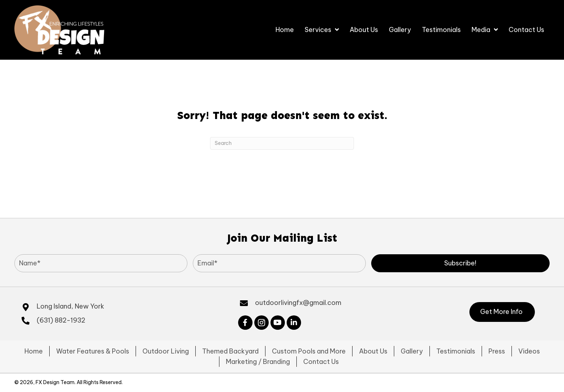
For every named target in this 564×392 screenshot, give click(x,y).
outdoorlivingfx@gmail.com (298, 303)
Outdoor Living (166, 351)
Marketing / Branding (258, 362)
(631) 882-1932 (61, 320)
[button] (460, 263)
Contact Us (321, 362)
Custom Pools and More (309, 351)
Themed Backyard (230, 351)
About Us (373, 351)
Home (34, 351)
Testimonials (456, 351)
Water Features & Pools (93, 351)
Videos (529, 351)
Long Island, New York (70, 306)
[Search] (282, 143)
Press (497, 351)
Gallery (412, 351)
